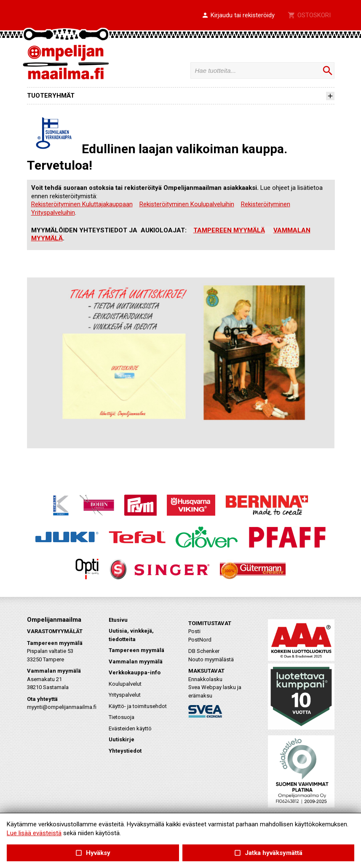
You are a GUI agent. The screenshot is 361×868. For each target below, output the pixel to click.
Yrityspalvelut (125, 695)
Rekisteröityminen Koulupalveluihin (187, 204)
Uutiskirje (122, 739)
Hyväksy (93, 853)
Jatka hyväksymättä (268, 853)
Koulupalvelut (125, 684)
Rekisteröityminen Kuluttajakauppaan (82, 204)
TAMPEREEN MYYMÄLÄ (229, 230)
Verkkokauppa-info (135, 672)
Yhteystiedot (125, 751)
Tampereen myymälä (136, 650)
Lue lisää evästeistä (34, 833)
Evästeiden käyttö (130, 728)
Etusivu (118, 620)
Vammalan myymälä (136, 662)
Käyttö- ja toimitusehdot (138, 706)
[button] (238, 16)
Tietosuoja (122, 717)
